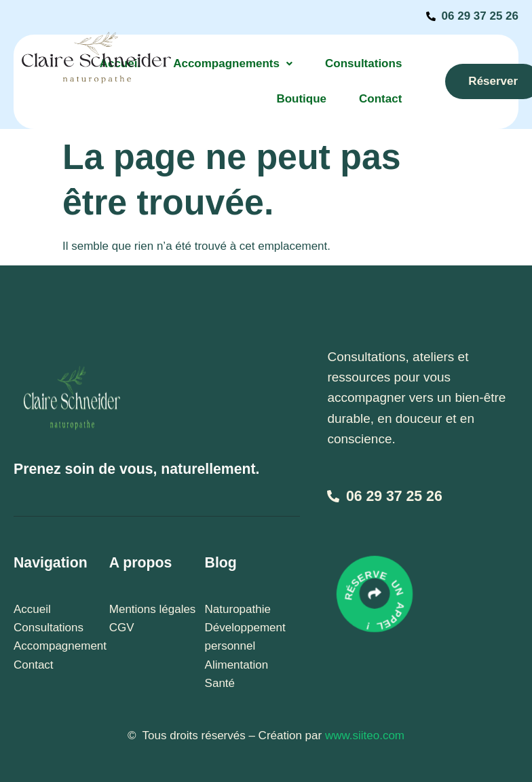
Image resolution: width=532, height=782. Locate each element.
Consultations (363, 63)
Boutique (301, 99)
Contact (380, 99)
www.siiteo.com (365, 736)
